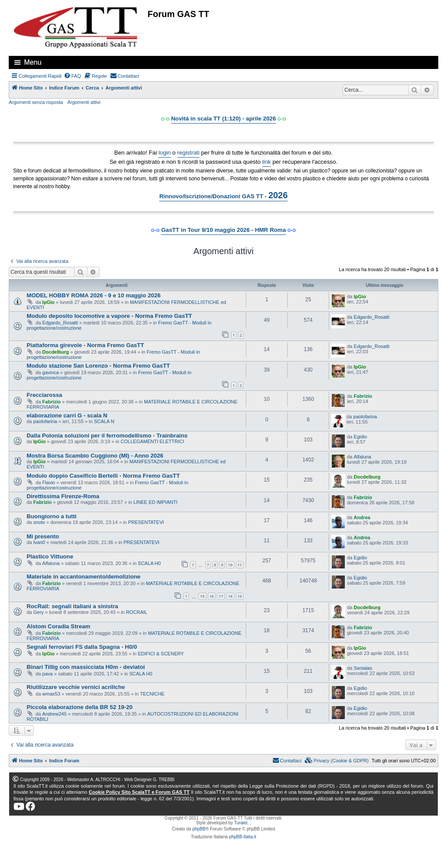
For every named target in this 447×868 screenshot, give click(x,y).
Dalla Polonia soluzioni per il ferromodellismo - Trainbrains (107, 436)
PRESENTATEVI (146, 522)
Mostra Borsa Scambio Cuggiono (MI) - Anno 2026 (95, 456)
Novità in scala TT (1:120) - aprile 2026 (223, 119)
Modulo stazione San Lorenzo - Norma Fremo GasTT (98, 366)
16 (212, 596)
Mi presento (43, 536)
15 (202, 596)
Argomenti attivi (84, 102)
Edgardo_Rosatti (60, 323)
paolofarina (45, 421)
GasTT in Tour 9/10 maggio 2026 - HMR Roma (223, 230)
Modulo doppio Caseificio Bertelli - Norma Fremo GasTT (103, 476)
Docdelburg (56, 352)
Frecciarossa (44, 395)
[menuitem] (72, 76)
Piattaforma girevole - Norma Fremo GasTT (85, 345)
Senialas (363, 668)
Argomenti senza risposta (36, 102)
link (267, 162)
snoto (39, 522)
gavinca (51, 372)
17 (221, 596)
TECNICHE (152, 694)
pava (48, 674)
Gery (38, 612)
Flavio (49, 482)
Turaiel (241, 823)
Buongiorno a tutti (52, 516)
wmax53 (51, 694)
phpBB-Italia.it (243, 837)
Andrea (362, 517)
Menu (33, 62)
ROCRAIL (137, 612)
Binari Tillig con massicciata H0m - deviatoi (86, 667)
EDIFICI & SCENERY (161, 654)
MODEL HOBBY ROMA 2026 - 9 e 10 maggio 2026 (94, 295)
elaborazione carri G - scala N (67, 415)
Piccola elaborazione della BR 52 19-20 (80, 707)
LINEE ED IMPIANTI (156, 502)
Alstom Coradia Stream (58, 626)
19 (240, 596)
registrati (188, 153)
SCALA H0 (150, 563)
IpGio (48, 302)
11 (240, 565)
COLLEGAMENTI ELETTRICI (152, 441)
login (165, 153)
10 (230, 565)
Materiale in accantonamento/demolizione (84, 577)
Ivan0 (39, 542)
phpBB (199, 829)
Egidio (360, 437)
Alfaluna (362, 457)
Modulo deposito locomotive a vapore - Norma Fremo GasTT (109, 316)
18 (230, 596)
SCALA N (104, 421)
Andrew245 (55, 714)
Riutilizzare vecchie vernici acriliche (76, 687)
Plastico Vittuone (50, 556)
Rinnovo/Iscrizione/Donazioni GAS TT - (223, 195)
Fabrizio (52, 402)
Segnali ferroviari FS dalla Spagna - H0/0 (82, 647)
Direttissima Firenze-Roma (63, 496)
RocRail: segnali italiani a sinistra (72, 606)
